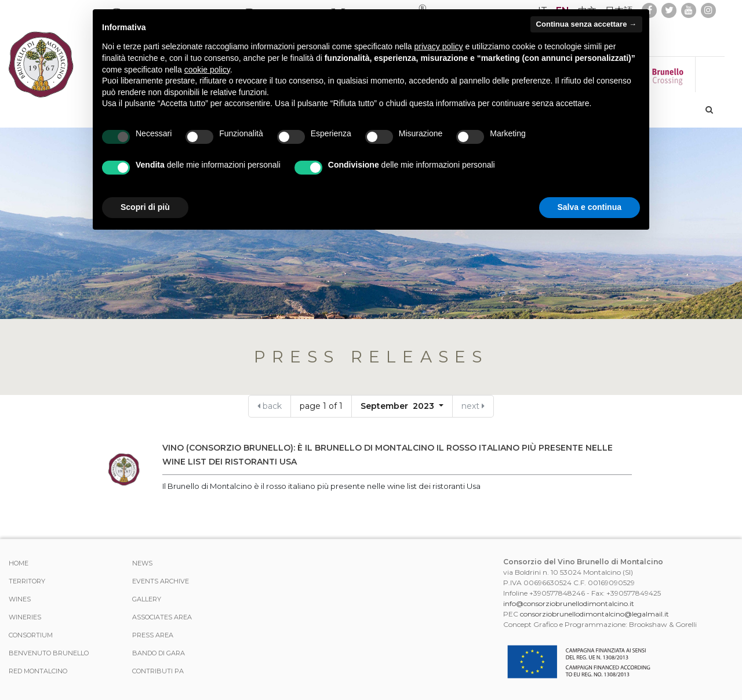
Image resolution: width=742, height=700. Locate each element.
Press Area (153, 635)
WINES (20, 599)
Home (19, 563)
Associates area (162, 617)
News (142, 563)
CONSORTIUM (31, 635)
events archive (161, 581)
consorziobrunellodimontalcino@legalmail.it (594, 614)
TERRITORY (27, 581)
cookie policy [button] (207, 70)
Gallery (147, 599)
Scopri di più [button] (145, 207)
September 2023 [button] (399, 406)
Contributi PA (158, 671)
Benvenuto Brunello (49, 653)
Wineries (25, 617)
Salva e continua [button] (590, 207)
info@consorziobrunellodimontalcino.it (569, 603)
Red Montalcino (38, 671)
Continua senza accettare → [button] (586, 24)
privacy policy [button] (439, 46)
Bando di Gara (159, 653)
